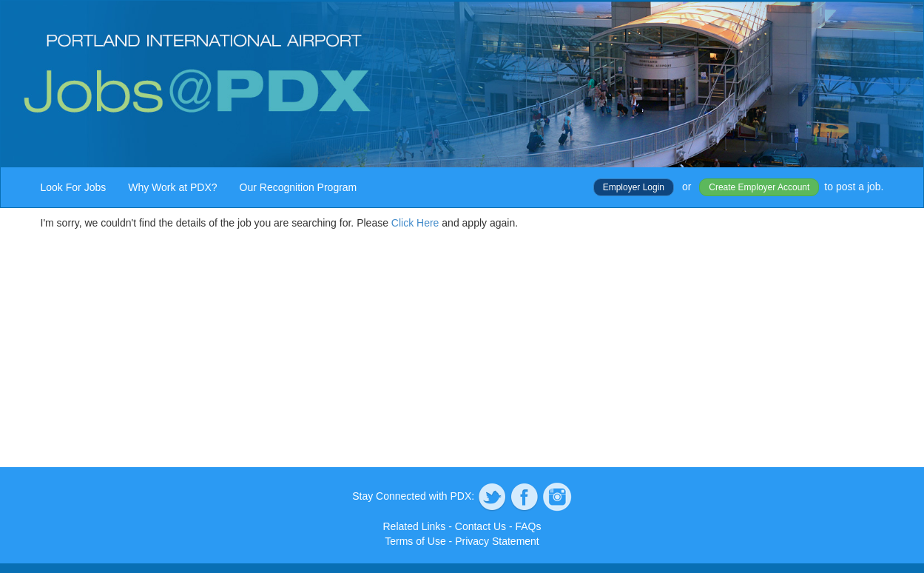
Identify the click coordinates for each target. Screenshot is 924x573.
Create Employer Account (759, 187)
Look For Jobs (74, 187)
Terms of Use (415, 541)
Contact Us (480, 526)
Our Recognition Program (299, 187)
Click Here (415, 223)
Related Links (415, 526)
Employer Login (634, 187)
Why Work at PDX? (172, 187)
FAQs (528, 526)
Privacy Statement (497, 541)
